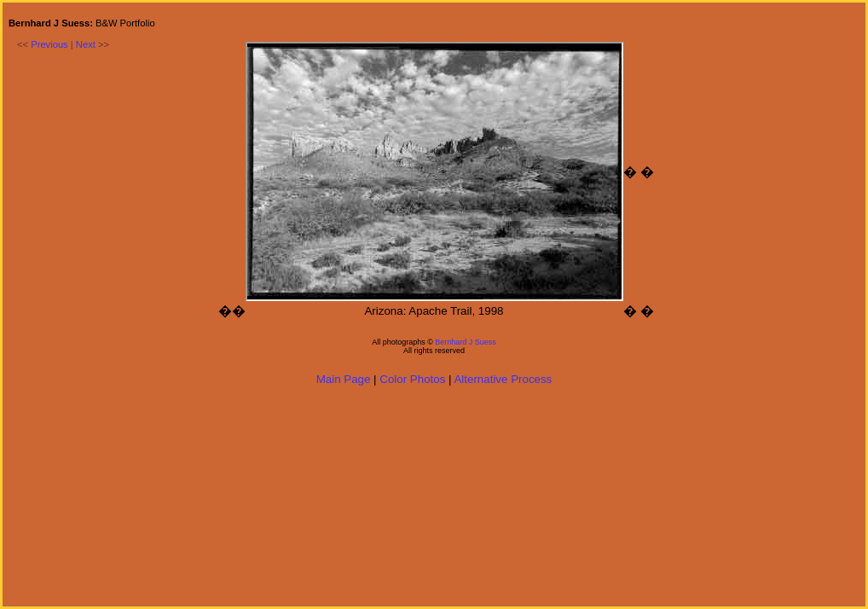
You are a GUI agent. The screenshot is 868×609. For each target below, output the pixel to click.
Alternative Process (503, 379)
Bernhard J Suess (466, 342)
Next (86, 44)
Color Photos (412, 379)
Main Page (344, 379)
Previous (49, 44)
